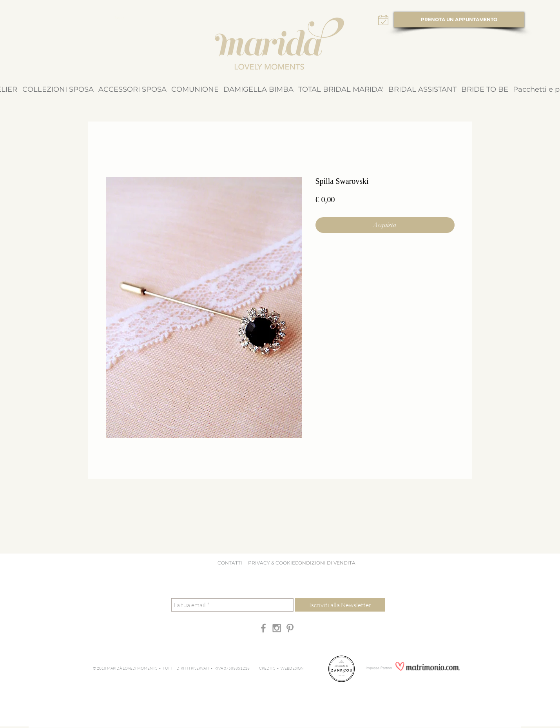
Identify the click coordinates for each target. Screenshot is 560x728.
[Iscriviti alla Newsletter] (340, 605)
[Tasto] (119, 18)
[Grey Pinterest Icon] (290, 628)
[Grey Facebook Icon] (263, 628)
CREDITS (268, 668)
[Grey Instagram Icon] (277, 628)
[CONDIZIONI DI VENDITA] (325, 563)
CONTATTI (230, 563)
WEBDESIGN (292, 668)
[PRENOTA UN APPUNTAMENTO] (459, 20)
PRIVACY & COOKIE (273, 563)
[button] (58, 89)
